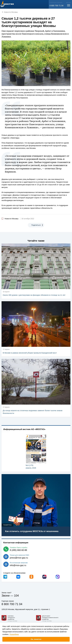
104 (16, 596)
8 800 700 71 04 (56, 6)
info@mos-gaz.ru (18, 565)
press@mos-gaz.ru (19, 558)
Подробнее (14, 634)
